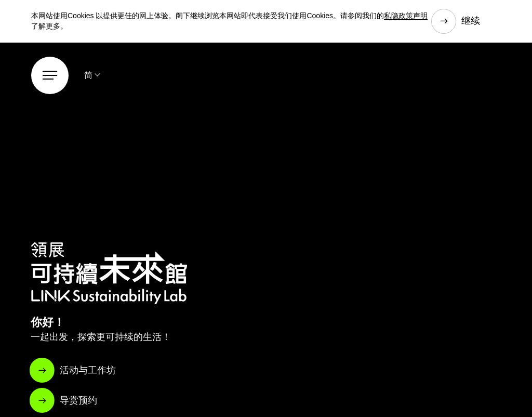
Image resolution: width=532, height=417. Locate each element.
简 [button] (88, 75)
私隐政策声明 (406, 16)
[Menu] (50, 75)
